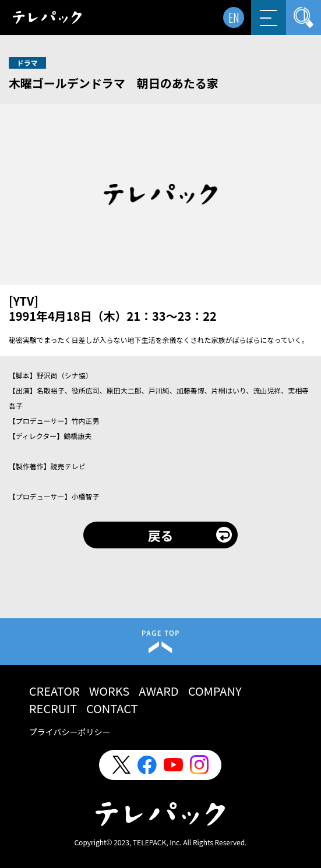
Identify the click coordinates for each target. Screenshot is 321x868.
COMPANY (215, 691)
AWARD (158, 691)
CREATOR (54, 691)
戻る (160, 535)
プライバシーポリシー (70, 732)
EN (234, 17)
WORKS (110, 691)
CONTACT (112, 708)
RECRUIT (53, 708)
